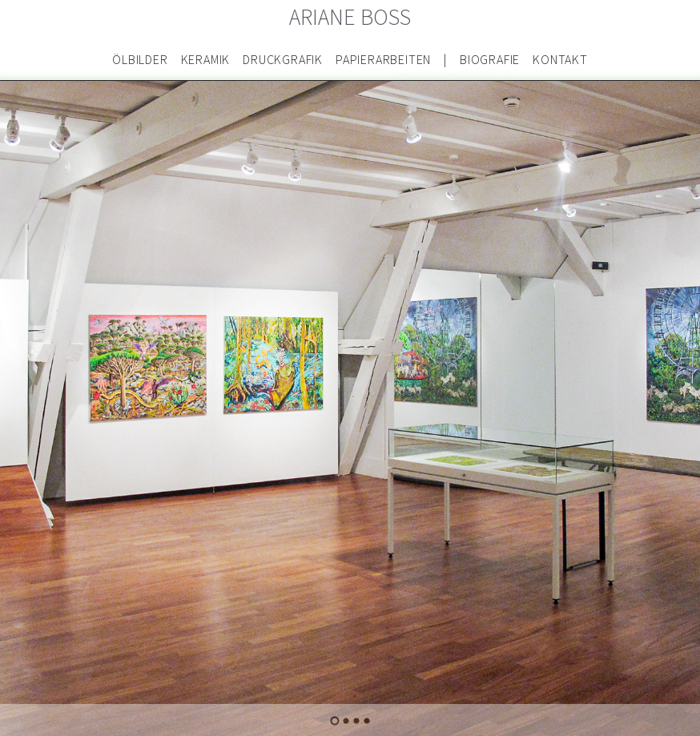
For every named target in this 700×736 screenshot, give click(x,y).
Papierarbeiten (383, 60)
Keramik (206, 60)
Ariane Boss (350, 18)
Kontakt (560, 60)
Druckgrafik (283, 60)
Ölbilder (140, 60)
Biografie (490, 60)
